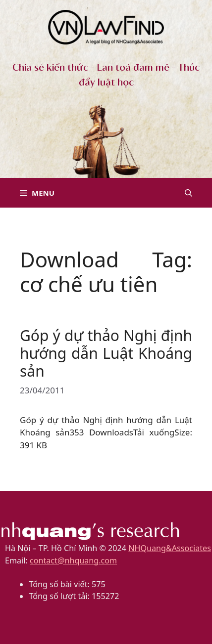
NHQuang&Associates (170, 548)
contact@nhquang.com (73, 560)
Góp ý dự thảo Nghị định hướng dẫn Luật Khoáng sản (106, 353)
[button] (188, 193)
